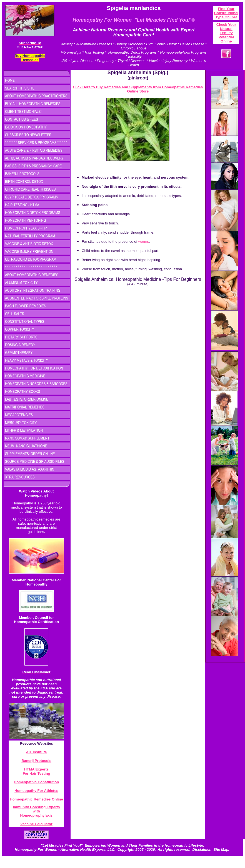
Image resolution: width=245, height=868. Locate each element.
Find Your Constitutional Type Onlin (226, 13)
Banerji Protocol (35, 761)
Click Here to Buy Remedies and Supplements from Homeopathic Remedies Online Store (138, 89)
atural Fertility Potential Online (226, 35)
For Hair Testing (37, 773)
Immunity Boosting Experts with (36, 809)
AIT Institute (36, 752)
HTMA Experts (36, 769)
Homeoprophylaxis (36, 815)
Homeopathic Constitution (37, 782)
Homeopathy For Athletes (36, 791)
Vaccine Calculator (36, 824)
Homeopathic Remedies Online (36, 799)
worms (144, 242)
